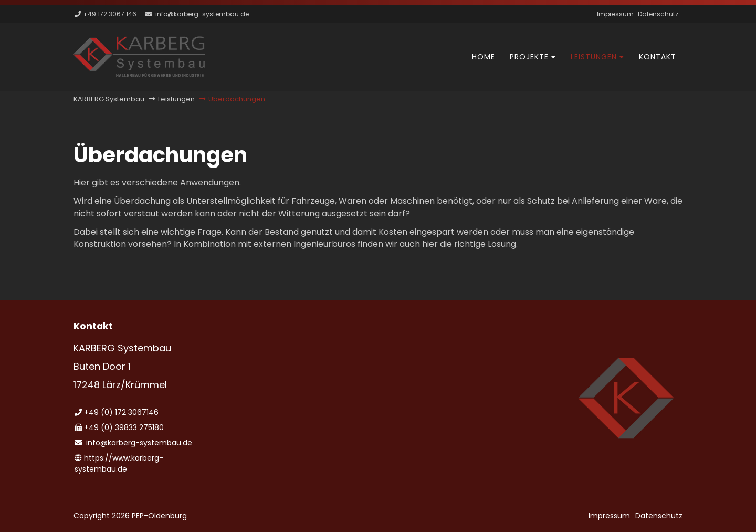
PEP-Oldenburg (159, 516)
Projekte (529, 57)
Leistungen (594, 57)
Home (484, 57)
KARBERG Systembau (109, 99)
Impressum (615, 14)
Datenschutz (658, 14)
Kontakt (658, 57)
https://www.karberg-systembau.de (119, 463)
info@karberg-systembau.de (202, 14)
